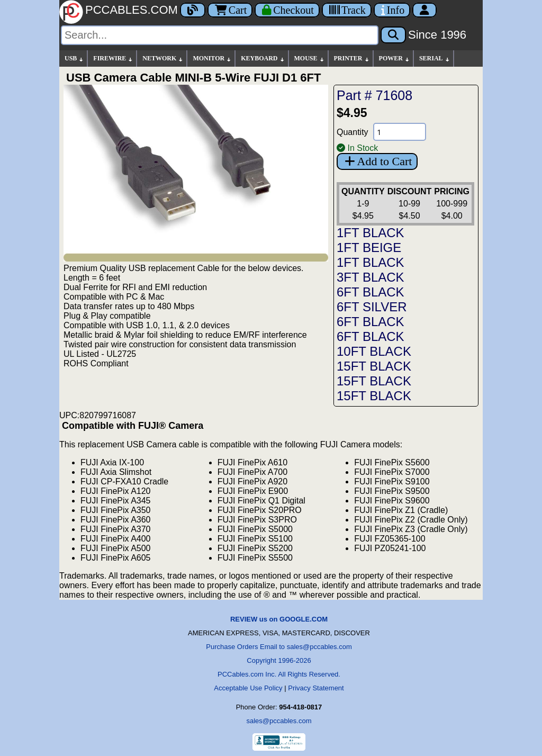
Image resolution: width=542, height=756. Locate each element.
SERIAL (435, 58)
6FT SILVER (372, 307)
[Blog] (193, 10)
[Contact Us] (392, 10)
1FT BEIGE (369, 247)
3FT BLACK (371, 277)
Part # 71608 (374, 95)
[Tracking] (347, 10)
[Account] (424, 10)
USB (74, 58)
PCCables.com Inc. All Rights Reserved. (279, 674)
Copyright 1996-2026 (279, 660)
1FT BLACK (371, 233)
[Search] (220, 35)
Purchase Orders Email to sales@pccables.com (279, 647)
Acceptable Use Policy (248, 688)
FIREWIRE (113, 58)
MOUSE (310, 58)
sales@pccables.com (279, 721)
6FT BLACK (371, 292)
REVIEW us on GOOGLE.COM (279, 619)
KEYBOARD (263, 58)
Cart (230, 10)
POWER (395, 58)
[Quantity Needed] (400, 132)
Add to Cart (377, 161)
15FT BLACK (374, 366)
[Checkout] (287, 10)
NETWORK (163, 58)
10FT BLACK (374, 351)
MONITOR (212, 58)
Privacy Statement (316, 688)
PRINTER (352, 58)
